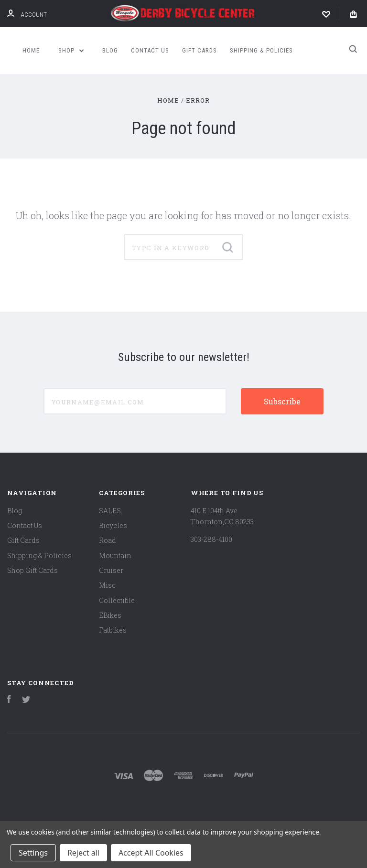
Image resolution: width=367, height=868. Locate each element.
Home (31, 50)
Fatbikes (113, 630)
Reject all (83, 853)
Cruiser (111, 570)
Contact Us (150, 50)
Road (108, 540)
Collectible (117, 600)
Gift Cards (200, 50)
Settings (33, 853)
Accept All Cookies (151, 853)
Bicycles (113, 525)
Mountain (115, 556)
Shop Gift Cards (32, 570)
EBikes (110, 615)
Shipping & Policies (261, 50)
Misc (107, 585)
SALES (110, 511)
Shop (71, 50)
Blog (110, 50)
